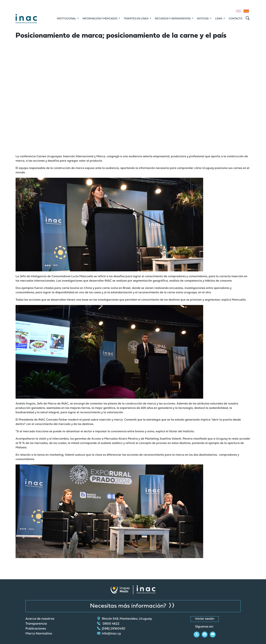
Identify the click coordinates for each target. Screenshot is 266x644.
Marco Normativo (39, 634)
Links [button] (219, 19)
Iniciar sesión (205, 619)
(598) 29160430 (111, 629)
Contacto (235, 19)
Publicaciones (36, 629)
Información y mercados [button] (100, 19)
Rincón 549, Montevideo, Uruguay (125, 619)
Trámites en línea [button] (136, 19)
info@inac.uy (109, 634)
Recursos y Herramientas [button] (173, 19)
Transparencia (36, 624)
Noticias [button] (203, 19)
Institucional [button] (67, 19)
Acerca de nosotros (40, 619)
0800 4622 (108, 624)
